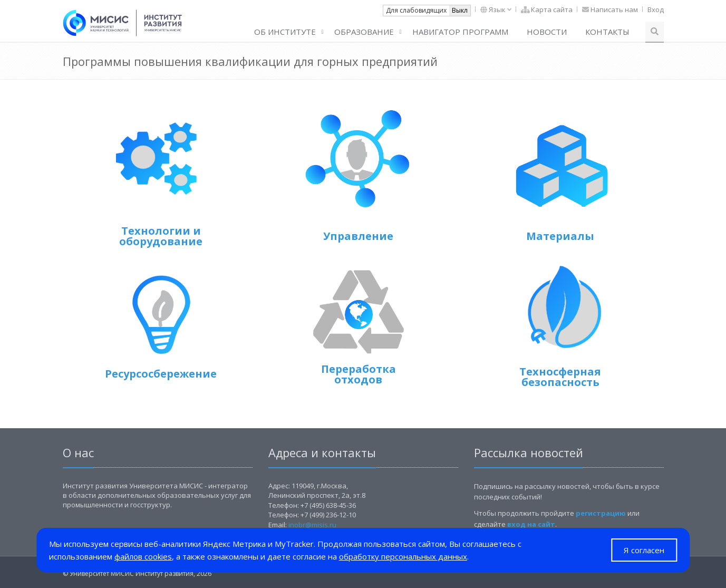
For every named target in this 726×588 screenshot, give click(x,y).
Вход (656, 9)
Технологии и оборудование (161, 236)
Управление (358, 236)
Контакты (607, 32)
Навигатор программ (460, 32)
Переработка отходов (359, 374)
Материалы (560, 236)
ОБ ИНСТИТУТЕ (285, 32)
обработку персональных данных (403, 556)
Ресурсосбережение (161, 374)
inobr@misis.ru (312, 525)
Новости (547, 32)
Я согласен (644, 550)
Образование (364, 32)
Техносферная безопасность (560, 377)
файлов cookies (143, 556)
